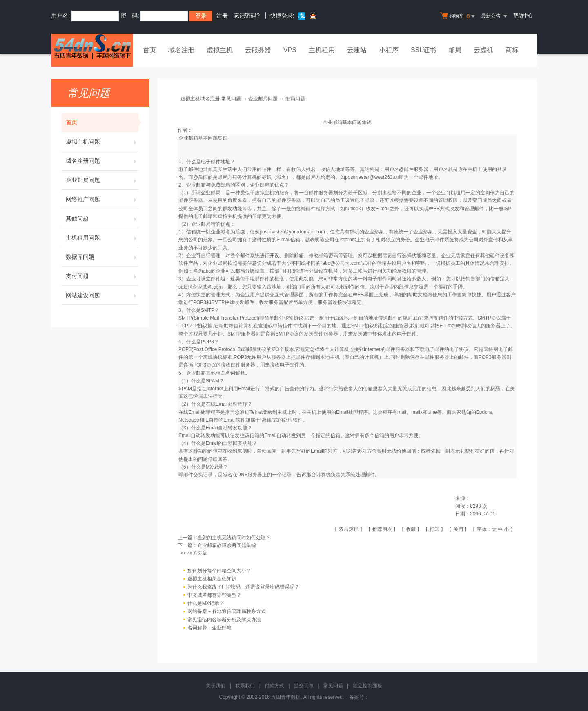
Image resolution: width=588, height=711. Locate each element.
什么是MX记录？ (206, 603)
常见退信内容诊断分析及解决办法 (224, 620)
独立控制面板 (367, 686)
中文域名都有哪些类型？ (214, 595)
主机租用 (322, 50)
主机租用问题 (102, 238)
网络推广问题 (102, 199)
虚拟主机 (220, 50)
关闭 (458, 529)
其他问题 (102, 218)
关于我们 (216, 686)
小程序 (389, 50)
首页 (149, 50)
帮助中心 (523, 16)
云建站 (357, 50)
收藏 (411, 529)
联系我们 (245, 686)
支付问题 (102, 276)
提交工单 (304, 686)
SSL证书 (423, 50)
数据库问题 (102, 257)
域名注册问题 (102, 161)
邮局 (455, 50)
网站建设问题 (102, 295)
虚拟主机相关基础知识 (212, 579)
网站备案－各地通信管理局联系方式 (227, 611)
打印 (434, 529)
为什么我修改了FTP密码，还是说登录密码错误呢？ (244, 587)
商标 (512, 50)
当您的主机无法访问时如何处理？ (234, 538)
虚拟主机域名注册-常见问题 (211, 99)
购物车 (459, 16)
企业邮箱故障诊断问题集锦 (227, 545)
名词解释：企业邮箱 (209, 628)
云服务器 (258, 50)
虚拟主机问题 (102, 142)
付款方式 (274, 686)
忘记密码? (247, 16)
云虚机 (483, 50)
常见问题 (333, 686)
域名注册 (181, 50)
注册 (222, 16)
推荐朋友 (382, 529)
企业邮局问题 (102, 180)
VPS (290, 50)
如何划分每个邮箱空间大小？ (219, 571)
